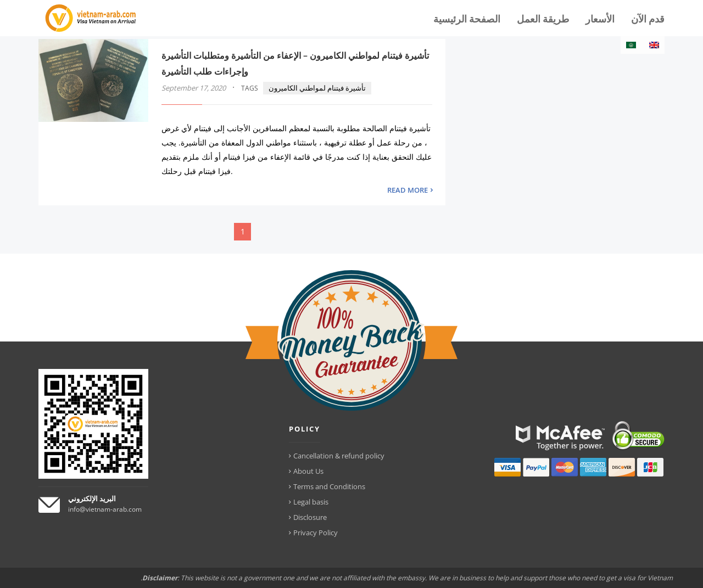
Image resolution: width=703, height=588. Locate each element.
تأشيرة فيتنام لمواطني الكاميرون (317, 88)
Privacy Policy (316, 533)
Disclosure (310, 517)
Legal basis (311, 502)
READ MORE (408, 190)
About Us (308, 471)
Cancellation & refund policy (339, 456)
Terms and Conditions (329, 486)
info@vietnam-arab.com (105, 509)
